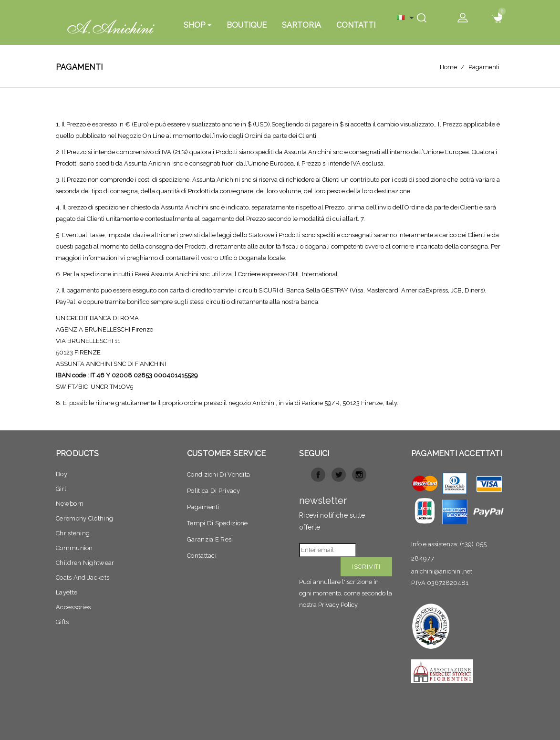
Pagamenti (203, 507)
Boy (62, 474)
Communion (74, 548)
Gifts (62, 622)
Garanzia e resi (210, 539)
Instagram (359, 475)
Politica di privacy (214, 491)
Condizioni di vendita (218, 474)
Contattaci (202, 556)
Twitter (339, 475)
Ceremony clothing (84, 518)
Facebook (318, 475)
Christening (73, 533)
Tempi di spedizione (218, 523)
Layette (67, 592)
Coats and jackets (83, 578)
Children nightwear (85, 563)
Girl (61, 489)
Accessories (73, 607)
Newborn (70, 504)
